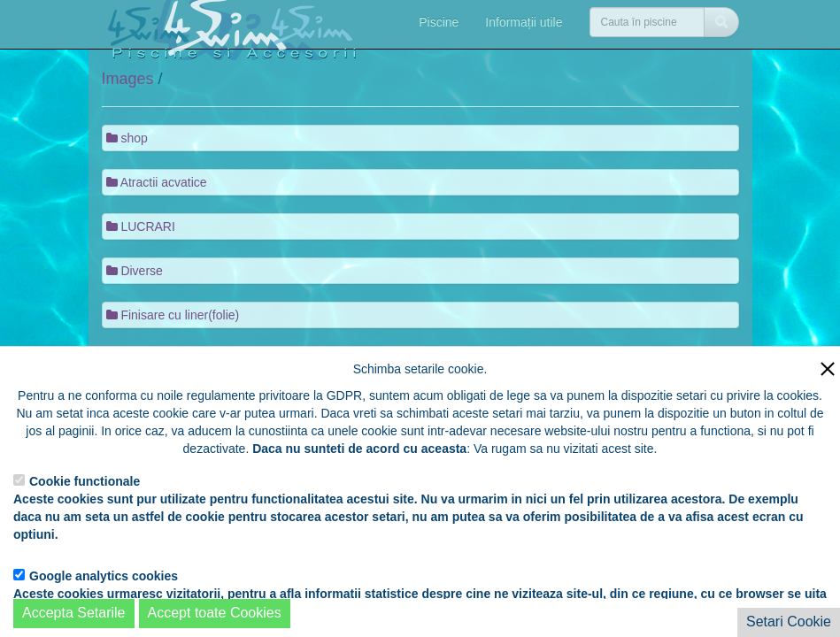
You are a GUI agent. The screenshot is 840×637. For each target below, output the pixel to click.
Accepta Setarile (74, 613)
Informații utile (524, 22)
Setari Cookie (789, 622)
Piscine (439, 22)
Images (128, 79)
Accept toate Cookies (215, 613)
